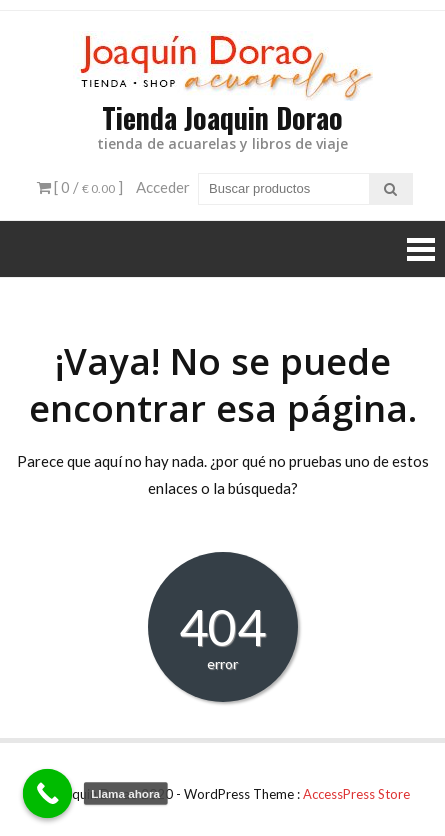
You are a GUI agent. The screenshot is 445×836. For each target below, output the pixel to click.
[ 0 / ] (80, 187)
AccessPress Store (356, 794)
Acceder (163, 187)
